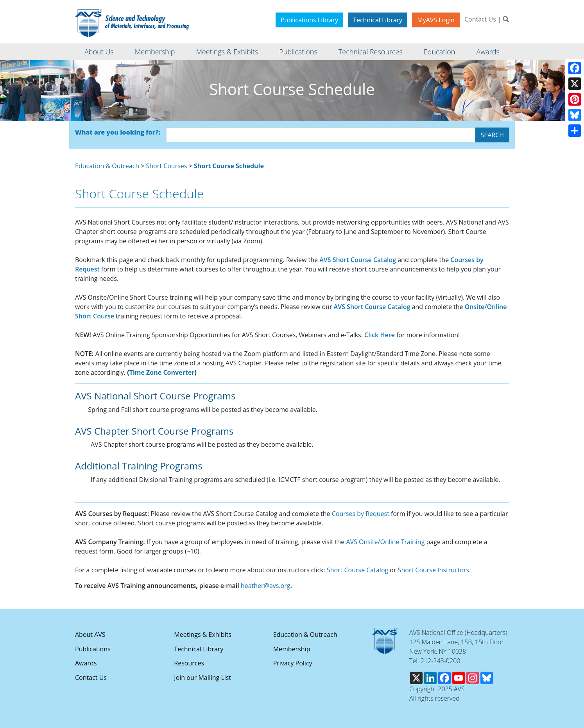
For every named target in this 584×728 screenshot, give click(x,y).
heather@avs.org (266, 586)
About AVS (90, 635)
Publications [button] (298, 52)
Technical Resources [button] (371, 52)
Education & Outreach (107, 166)
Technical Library (378, 20)
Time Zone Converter (162, 372)
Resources (189, 663)
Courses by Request (361, 514)
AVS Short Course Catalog (358, 260)
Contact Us (480, 19)
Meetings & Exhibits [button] (227, 52)
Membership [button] (155, 52)
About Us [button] (99, 52)
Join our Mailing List (202, 678)
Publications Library (309, 20)
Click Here (380, 335)
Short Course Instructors (434, 570)
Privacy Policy (293, 663)
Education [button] (440, 52)
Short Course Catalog (357, 570)
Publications (93, 649)
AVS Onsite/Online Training (385, 542)
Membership (292, 649)
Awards (86, 663)
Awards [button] (488, 52)
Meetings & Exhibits (202, 635)
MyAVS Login (436, 20)
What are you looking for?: (118, 132)
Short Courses (167, 166)
